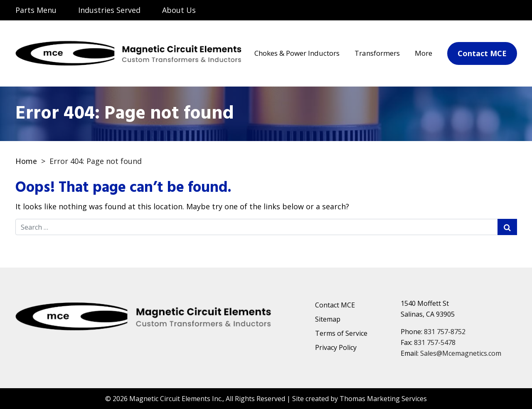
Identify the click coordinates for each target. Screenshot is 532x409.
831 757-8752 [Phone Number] (445, 332)
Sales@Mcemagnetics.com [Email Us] (461, 353)
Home (26, 161)
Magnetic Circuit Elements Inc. (176, 399)
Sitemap (328, 319)
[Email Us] (475, 11)
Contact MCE (335, 305)
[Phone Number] (506, 11)
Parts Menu (36, 10)
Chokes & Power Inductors (297, 53)
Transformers (377, 53)
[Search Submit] (507, 227)
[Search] (443, 10)
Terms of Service (341, 333)
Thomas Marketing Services (383, 399)
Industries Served (109, 10)
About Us (179, 10)
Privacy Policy (336, 347)
